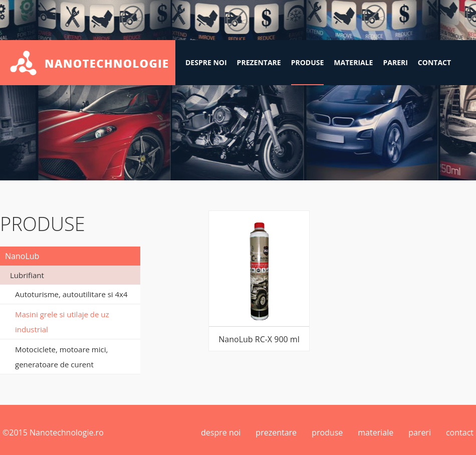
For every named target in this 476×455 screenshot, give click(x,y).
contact (434, 62)
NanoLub (22, 256)
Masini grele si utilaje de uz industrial (62, 322)
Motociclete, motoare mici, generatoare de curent (61, 357)
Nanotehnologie (88, 63)
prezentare (259, 62)
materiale (353, 62)
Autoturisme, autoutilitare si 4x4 (71, 294)
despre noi (206, 62)
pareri (395, 62)
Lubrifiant (27, 275)
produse (308, 62)
